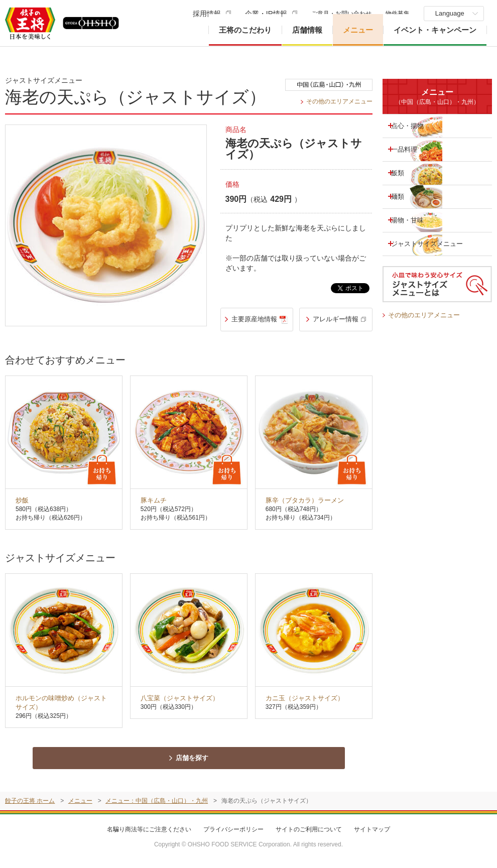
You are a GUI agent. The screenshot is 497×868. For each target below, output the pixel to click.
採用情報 (205, 14)
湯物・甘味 (415, 220)
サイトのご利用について (309, 833)
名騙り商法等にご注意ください (149, 833)
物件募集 (396, 14)
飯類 (405, 173)
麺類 (405, 196)
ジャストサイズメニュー (422, 244)
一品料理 (412, 149)
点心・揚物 (415, 126)
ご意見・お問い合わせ (339, 14)
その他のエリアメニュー (337, 101)
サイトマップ (372, 833)
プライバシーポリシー (233, 833)
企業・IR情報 (264, 14)
